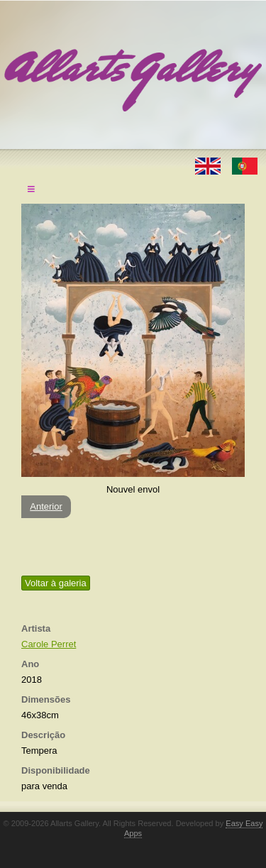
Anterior (46, 506)
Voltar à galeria (56, 583)
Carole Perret (49, 644)
